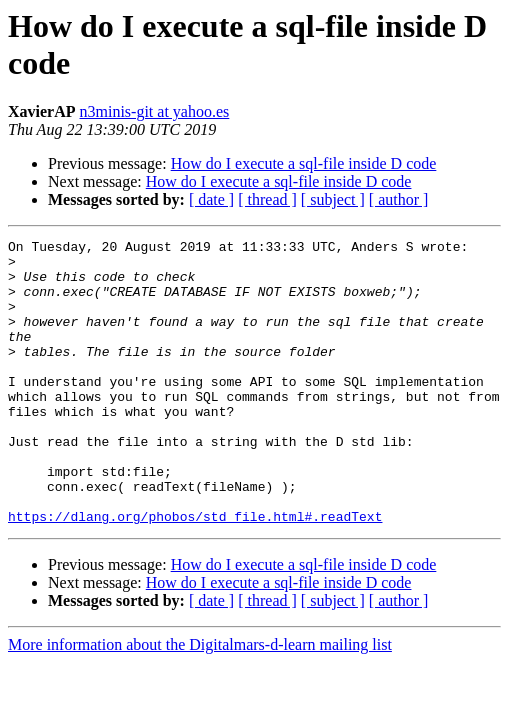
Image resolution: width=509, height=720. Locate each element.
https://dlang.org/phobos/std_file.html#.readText (195, 573)
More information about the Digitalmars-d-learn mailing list (200, 701)
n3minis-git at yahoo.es (155, 111)
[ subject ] (333, 199)
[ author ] (399, 199)
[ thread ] (267, 199)
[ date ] (211, 199)
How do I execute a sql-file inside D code (304, 163)
